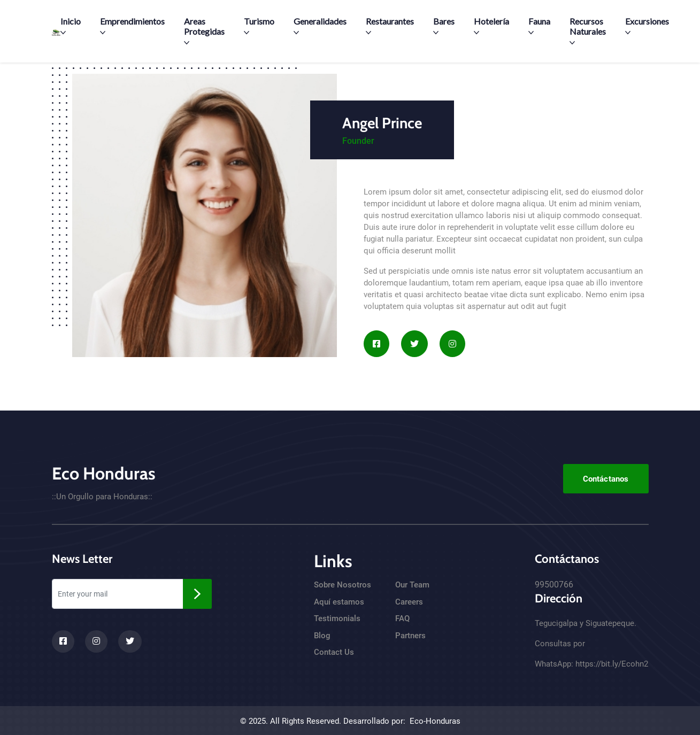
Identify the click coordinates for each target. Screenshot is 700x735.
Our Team (412, 585)
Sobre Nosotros (343, 585)
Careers (409, 602)
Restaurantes (390, 26)
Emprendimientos (132, 26)
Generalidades (320, 26)
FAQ (402, 618)
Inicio (71, 26)
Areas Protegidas (204, 31)
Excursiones (647, 26)
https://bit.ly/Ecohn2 (612, 664)
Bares (444, 26)
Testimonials (337, 618)
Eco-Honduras (435, 721)
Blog (322, 636)
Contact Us (334, 652)
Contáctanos (606, 479)
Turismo (259, 26)
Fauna (539, 26)
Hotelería (491, 26)
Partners (410, 636)
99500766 (554, 585)
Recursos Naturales (588, 31)
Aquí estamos (339, 602)
